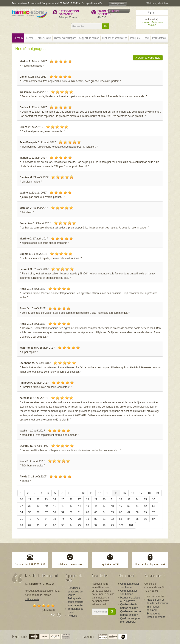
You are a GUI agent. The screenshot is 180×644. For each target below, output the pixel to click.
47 (104, 506)
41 (54, 506)
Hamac (30, 38)
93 (63, 525)
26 (71, 499)
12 (100, 493)
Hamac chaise (44, 38)
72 (30, 519)
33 (129, 499)
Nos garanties (76, 605)
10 (83, 493)
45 (88, 506)
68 (137, 512)
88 (21, 525)
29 (96, 499)
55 (30, 512)
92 (54, 525)
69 (145, 512)
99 (112, 525)
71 (21, 519)
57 (46, 512)
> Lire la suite (32, 599)
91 (46, 525)
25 (63, 499)
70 (154, 512)
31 (112, 499)
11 (91, 493)
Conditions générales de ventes (75, 592)
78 (79, 519)
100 (121, 525)
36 (154, 499)
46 (96, 506)
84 (129, 519)
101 (131, 525)
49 (120, 506)
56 (38, 512)
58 (54, 512)
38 (30, 506)
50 (129, 506)
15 (124, 493)
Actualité (73, 616)
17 (141, 493)
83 (120, 519)
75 (54, 519)
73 (38, 519)
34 (137, 499)
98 (104, 525)
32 (120, 499)
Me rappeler (118, 3)
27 (79, 499)
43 (71, 506)
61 (79, 512)
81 (104, 519)
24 (54, 499)
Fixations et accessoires (115, 38)
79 (88, 519)
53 (154, 506)
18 (149, 493)
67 (129, 512)
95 (79, 525)
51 (137, 506)
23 (46, 499)
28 (88, 499)
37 (21, 506)
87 (154, 519)
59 (63, 512)
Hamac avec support (65, 38)
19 (157, 493)
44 (79, 506)
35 (145, 499)
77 (71, 519)
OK (106, 26)
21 (30, 499)
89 (30, 525)
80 (96, 519)
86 (145, 519)
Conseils (18, 38)
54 (21, 512)
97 (96, 525)
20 (21, 499)
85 (137, 519)
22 (38, 499)
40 (46, 506)
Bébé (146, 38)
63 (96, 512)
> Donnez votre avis (148, 58)
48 (112, 506)
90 (38, 525)
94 (71, 525)
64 (104, 512)
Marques (135, 38)
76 (63, 519)
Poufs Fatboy (159, 38)
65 (112, 512)
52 (145, 506)
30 (104, 499)
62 (88, 512)
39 (38, 506)
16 (133, 493)
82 (112, 519)
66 (120, 512)
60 (71, 512)
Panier (152, 12)
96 (88, 525)
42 (63, 506)
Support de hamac (89, 38)
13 (108, 493)
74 (46, 519)
